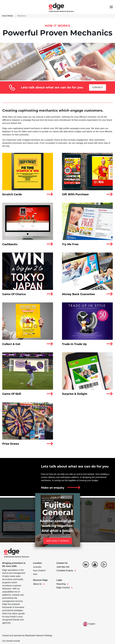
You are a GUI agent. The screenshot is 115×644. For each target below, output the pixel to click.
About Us (39, 584)
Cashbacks (10, 244)
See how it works (57, 541)
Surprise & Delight (75, 394)
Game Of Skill (12, 394)
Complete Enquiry (66, 570)
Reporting (62, 584)
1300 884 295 (63, 567)
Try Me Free (70, 244)
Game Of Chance (14, 294)
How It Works (8, 16)
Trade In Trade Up (74, 344)
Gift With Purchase (75, 194)
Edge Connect (65, 588)
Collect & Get (11, 344)
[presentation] (5, 520)
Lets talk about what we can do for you (75, 466)
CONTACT (98, 87)
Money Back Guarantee (78, 294)
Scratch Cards (12, 194)
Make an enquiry (53, 488)
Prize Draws (11, 444)
